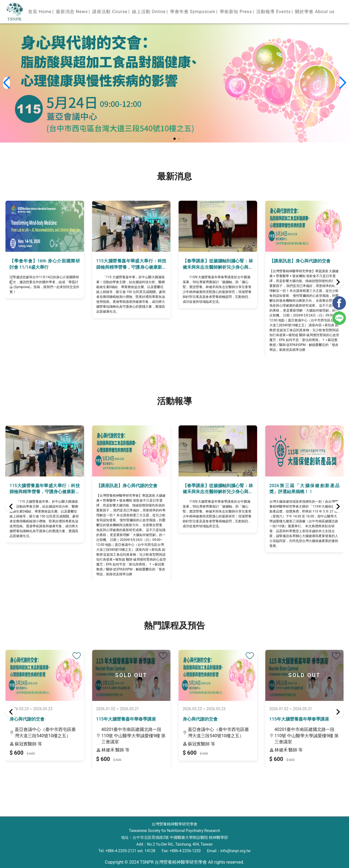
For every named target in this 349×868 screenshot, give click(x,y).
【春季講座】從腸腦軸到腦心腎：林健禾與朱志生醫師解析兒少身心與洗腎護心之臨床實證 (218, 264)
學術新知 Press (236, 12)
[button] (174, 139)
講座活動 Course (110, 12)
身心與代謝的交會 (27, 719)
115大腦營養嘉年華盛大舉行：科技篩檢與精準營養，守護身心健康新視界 (131, 264)
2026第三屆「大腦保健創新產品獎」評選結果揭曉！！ (305, 489)
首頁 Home (40, 12)
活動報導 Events (273, 12)
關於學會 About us (315, 12)
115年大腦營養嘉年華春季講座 (126, 719)
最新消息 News (72, 12)
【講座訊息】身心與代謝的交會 (300, 261)
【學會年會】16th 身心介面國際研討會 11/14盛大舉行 (45, 264)
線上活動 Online (149, 12)
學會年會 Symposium (193, 12)
